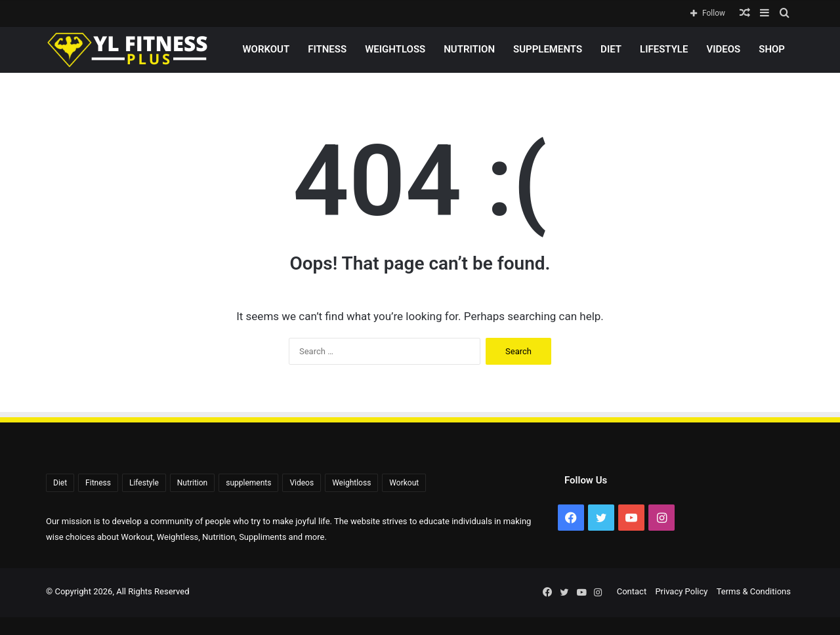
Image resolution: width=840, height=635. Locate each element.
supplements (548, 49)
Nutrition (469, 49)
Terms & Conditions (754, 591)
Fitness (327, 49)
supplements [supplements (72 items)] (248, 483)
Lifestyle (664, 49)
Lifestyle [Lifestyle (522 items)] (144, 483)
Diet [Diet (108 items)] (60, 483)
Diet (611, 49)
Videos (723, 49)
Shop (772, 49)
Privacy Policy (681, 591)
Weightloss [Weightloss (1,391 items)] (351, 483)
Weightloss (395, 49)
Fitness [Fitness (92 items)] (98, 483)
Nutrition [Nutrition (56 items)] (192, 483)
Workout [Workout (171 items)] (404, 483)
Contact (632, 591)
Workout (266, 49)
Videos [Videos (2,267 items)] (302, 483)
